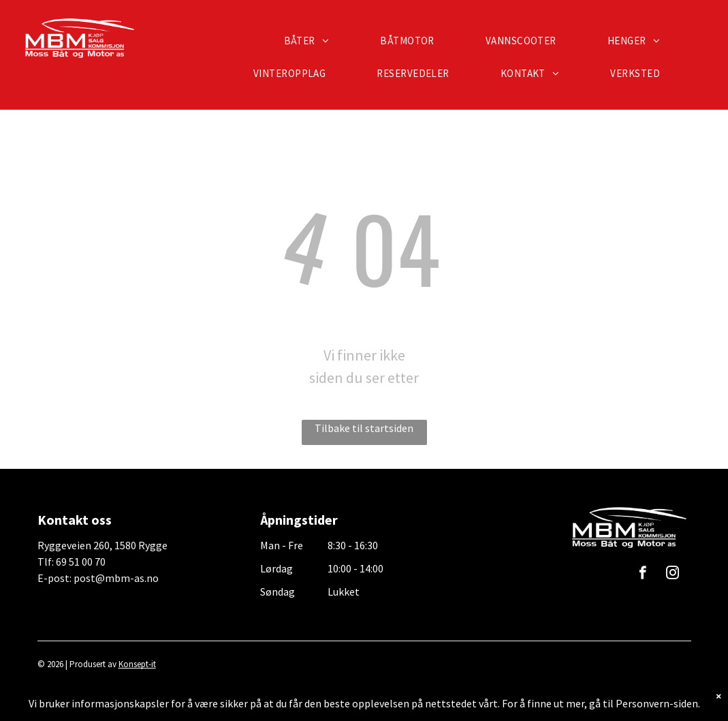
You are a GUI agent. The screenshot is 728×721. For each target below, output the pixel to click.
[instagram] (672, 574)
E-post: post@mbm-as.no (98, 578)
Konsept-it (137, 664)
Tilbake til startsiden (364, 428)
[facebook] (643, 574)
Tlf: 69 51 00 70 (72, 562)
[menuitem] (312, 41)
